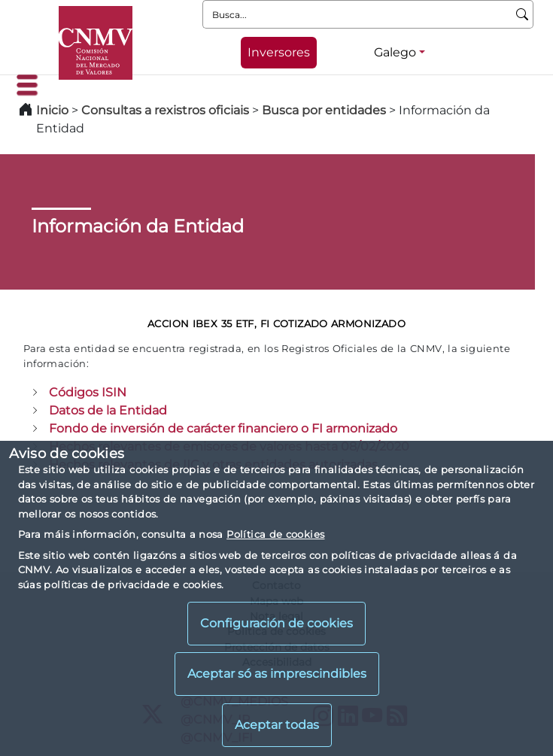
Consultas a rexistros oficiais (165, 110)
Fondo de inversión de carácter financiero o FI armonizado (223, 428)
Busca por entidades (324, 110)
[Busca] (523, 14)
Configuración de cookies (276, 623)
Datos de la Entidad (108, 410)
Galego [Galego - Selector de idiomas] (395, 52)
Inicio (52, 110)
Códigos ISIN (88, 392)
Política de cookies (275, 534)
